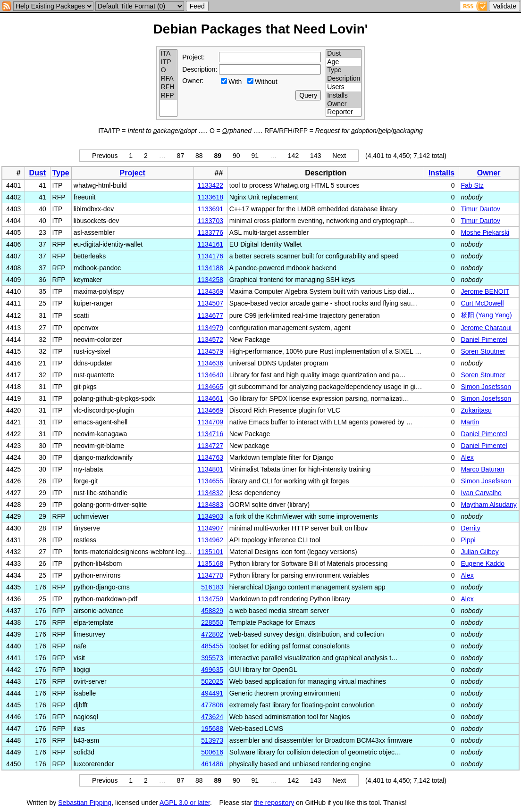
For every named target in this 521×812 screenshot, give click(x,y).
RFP (169, 96)
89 (218, 156)
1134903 (210, 516)
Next (339, 156)
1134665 (210, 387)
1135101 (210, 552)
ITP (169, 62)
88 (199, 156)
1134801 (210, 469)
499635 (212, 670)
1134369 (210, 291)
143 (315, 156)
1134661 (210, 398)
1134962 (210, 540)
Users (344, 87)
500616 (212, 752)
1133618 (210, 197)
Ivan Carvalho (481, 493)
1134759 (210, 599)
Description (344, 79)
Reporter (344, 112)
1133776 (210, 232)
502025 (212, 681)
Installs (344, 96)
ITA (169, 54)
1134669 (210, 410)
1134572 (210, 340)
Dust (344, 54)
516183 (212, 587)
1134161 (210, 244)
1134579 (210, 351)
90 (236, 156)
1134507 (210, 303)
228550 (212, 622)
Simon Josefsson (486, 387)
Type (344, 70)
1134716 (210, 434)
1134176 (210, 256)
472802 (212, 634)
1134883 (210, 505)
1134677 (210, 315)
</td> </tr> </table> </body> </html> (454, 803)
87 (181, 156)
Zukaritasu (476, 410)
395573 (212, 658)
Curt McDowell (483, 303)
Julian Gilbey (480, 552)
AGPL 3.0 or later (185, 803)
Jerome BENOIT (485, 291)
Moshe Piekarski (485, 232)
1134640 (210, 375)
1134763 (210, 457)
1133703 (210, 221)
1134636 (210, 363)
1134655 (210, 481)
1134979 (210, 328)
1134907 (210, 528)
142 (293, 156)
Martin (470, 422)
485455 (212, 646)
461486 (212, 764)
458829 (212, 611)
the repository (274, 803)
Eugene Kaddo (483, 563)
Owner (344, 104)
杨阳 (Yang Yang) (487, 315)
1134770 (210, 575)
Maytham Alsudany (489, 505)
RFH (169, 87)
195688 (212, 729)
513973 (212, 740)
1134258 (210, 280)
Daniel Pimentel (484, 340)
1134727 (210, 446)
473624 (212, 717)
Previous (105, 156)
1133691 (210, 209)
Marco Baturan (483, 469)
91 (255, 156)
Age (344, 62)
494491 (212, 693)
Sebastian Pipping (85, 803)
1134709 (210, 422)
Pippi (468, 540)
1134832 (210, 493)
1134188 (210, 268)
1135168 (210, 563)
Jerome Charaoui (486, 328)
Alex (467, 457)
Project (133, 173)
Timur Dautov (481, 209)
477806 (212, 705)
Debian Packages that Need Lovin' (261, 29)
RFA (169, 79)
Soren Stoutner (483, 351)
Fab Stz (472, 185)
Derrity (471, 528)
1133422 (210, 185)
